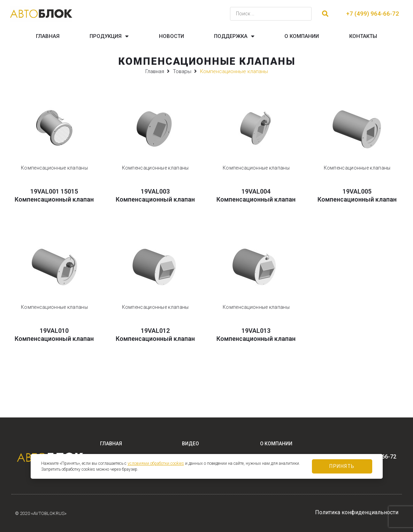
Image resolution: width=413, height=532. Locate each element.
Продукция (109, 36)
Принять (342, 466)
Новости (171, 36)
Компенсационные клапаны (54, 168)
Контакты (363, 36)
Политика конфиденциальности (357, 512)
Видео (190, 444)
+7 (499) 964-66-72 (373, 14)
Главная (48, 36)
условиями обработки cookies (156, 463)
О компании (302, 36)
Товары (182, 71)
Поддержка (234, 36)
